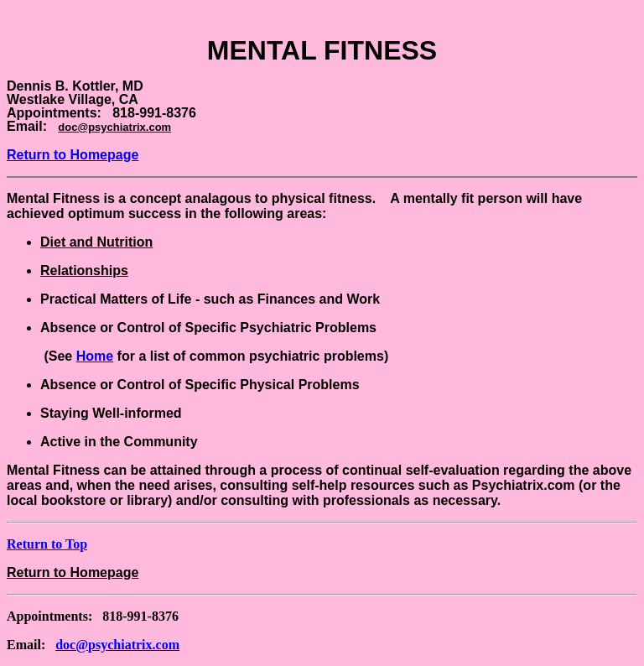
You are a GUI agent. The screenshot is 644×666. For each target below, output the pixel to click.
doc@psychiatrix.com (117, 645)
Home (95, 356)
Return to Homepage (73, 155)
